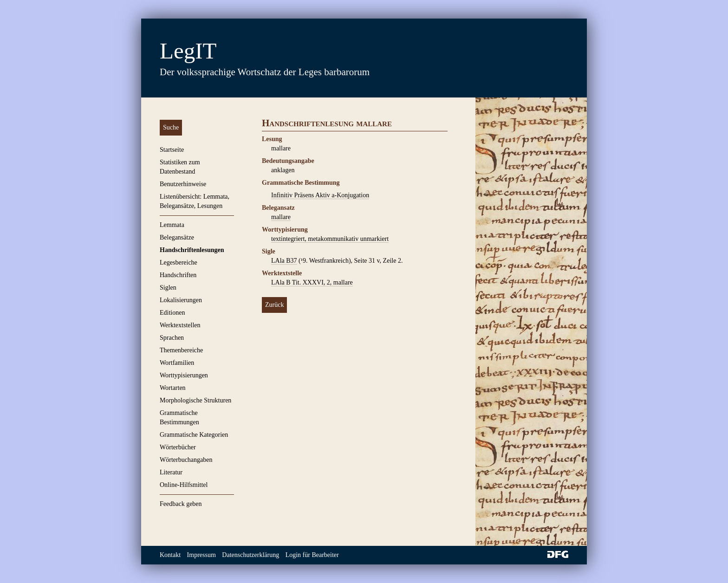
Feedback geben (181, 504)
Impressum (201, 555)
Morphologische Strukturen (195, 400)
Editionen (172, 313)
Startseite (172, 150)
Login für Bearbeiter (312, 555)
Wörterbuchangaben (186, 460)
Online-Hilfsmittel (184, 485)
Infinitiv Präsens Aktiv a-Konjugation (320, 195)
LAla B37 (284, 261)
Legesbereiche (179, 262)
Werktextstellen (180, 325)
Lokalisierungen (181, 300)
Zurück (274, 305)
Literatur (171, 472)
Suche (171, 127)
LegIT (188, 51)
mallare (281, 217)
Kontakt (170, 555)
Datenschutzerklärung (250, 555)
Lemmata (172, 225)
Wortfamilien (177, 363)
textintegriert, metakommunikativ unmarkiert (330, 239)
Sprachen (172, 338)
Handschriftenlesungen (192, 250)
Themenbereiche (181, 350)
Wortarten (173, 388)
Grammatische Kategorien (194, 435)
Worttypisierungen (184, 375)
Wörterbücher (178, 447)
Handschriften (178, 275)
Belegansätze (177, 237)
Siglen (168, 288)
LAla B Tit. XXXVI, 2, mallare (312, 282)
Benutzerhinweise (183, 184)
